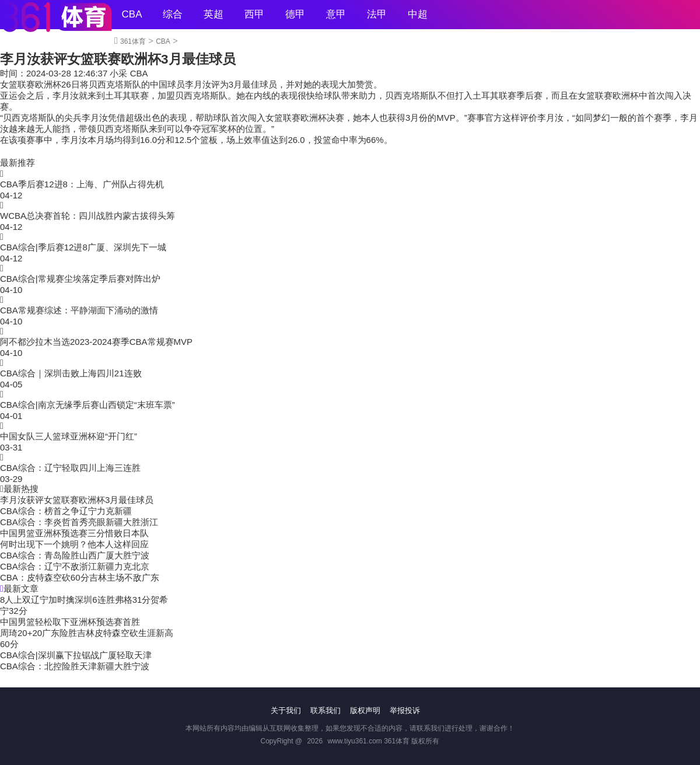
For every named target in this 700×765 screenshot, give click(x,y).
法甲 (377, 14)
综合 (173, 14)
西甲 (254, 14)
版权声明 (365, 710)
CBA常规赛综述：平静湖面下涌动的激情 (79, 310)
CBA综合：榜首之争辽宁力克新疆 (66, 511)
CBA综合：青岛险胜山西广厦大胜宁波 (75, 555)
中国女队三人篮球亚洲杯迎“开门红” (69, 436)
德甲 (295, 14)
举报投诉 (405, 710)
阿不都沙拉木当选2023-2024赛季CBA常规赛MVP (96, 342)
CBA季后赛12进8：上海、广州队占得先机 (82, 184)
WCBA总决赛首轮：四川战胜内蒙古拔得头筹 (87, 216)
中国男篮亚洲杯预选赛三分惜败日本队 (74, 533)
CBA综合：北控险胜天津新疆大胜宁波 (75, 666)
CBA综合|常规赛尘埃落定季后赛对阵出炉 (80, 279)
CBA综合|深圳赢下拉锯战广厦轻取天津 (76, 655)
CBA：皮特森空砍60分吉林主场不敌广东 (80, 577)
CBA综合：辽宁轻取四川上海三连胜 (70, 468)
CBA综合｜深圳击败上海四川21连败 (71, 373)
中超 (418, 14)
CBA (132, 14)
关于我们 (286, 710)
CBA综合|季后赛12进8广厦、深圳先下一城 (83, 247)
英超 (213, 14)
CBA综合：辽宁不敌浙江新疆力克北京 (75, 566)
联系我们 (325, 710)
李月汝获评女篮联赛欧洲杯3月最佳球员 (77, 500)
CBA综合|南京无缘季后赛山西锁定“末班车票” (87, 405)
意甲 (336, 14)
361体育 (133, 41)
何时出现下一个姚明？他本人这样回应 (74, 544)
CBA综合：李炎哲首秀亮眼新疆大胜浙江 (79, 522)
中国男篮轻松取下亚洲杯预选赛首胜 (70, 622)
